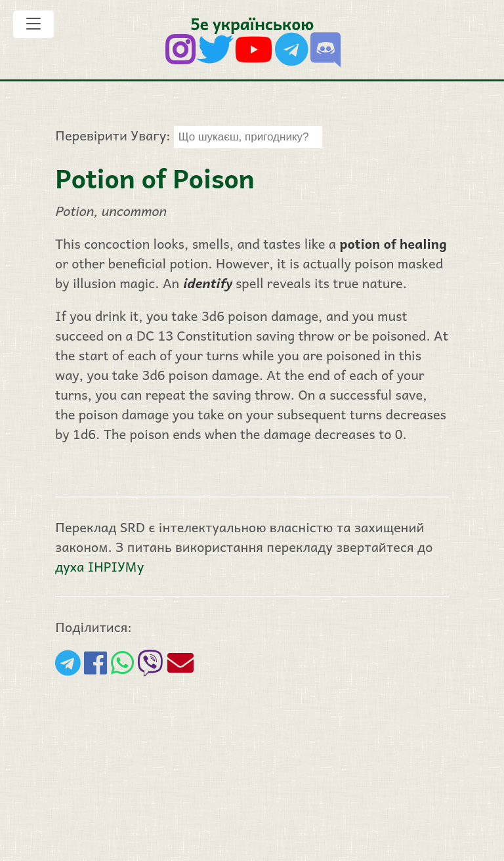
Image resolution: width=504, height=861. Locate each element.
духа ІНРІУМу (99, 566)
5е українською (252, 23)
